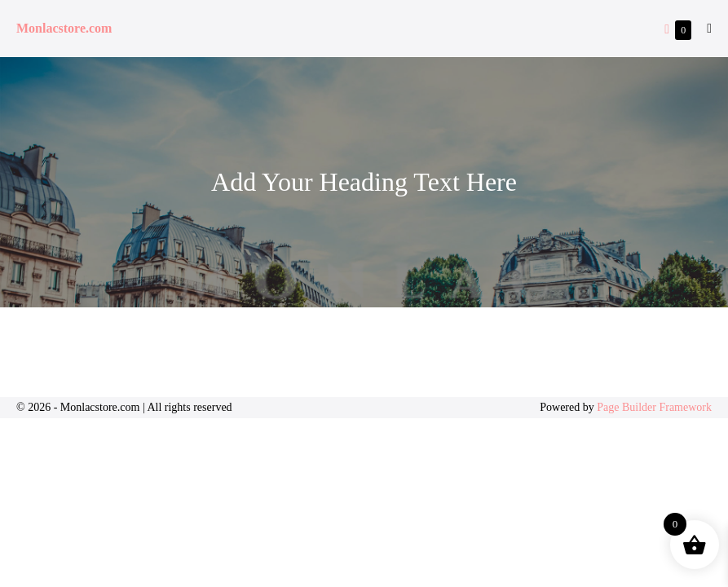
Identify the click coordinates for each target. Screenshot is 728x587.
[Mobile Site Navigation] (709, 29)
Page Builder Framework (654, 407)
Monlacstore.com (64, 28)
